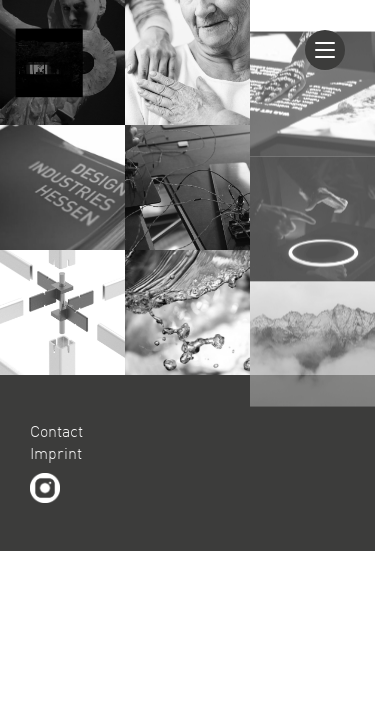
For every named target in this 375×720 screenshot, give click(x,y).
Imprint (56, 453)
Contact (56, 431)
